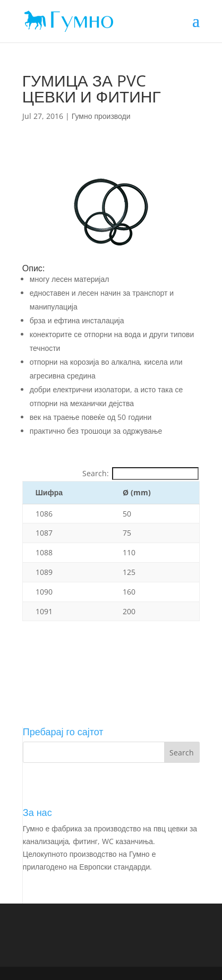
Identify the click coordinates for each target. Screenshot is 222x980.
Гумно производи (101, 116)
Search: (141, 473)
